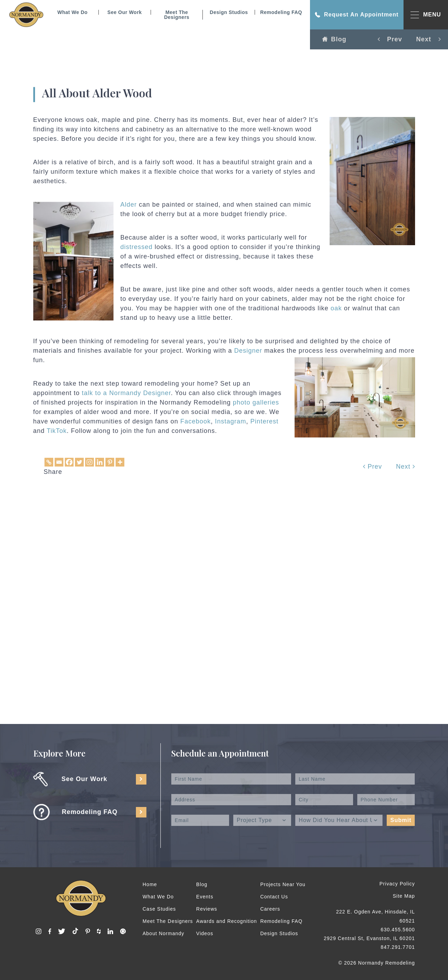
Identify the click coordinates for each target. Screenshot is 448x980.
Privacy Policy (397, 884)
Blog (334, 39)
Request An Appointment (357, 15)
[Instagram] (89, 462)
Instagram (231, 421)
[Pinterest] (110, 462)
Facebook (196, 421)
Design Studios (229, 12)
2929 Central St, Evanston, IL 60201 (369, 938)
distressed (137, 247)
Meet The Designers (177, 15)
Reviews (207, 909)
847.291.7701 (398, 947)
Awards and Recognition (227, 921)
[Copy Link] (49, 462)
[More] (120, 462)
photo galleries (256, 402)
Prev (372, 467)
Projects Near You (283, 884)
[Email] (59, 462)
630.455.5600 (398, 930)
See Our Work (125, 12)
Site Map (404, 896)
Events (205, 897)
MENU (426, 15)
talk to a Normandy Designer (126, 393)
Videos (205, 933)
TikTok (57, 431)
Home (150, 884)
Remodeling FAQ (281, 12)
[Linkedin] (100, 462)
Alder (129, 205)
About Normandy (163, 933)
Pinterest (264, 421)
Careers (270, 909)
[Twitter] (79, 462)
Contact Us (274, 897)
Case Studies (159, 909)
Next (405, 467)
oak (336, 308)
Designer (248, 351)
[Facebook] (69, 462)
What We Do (73, 12)
